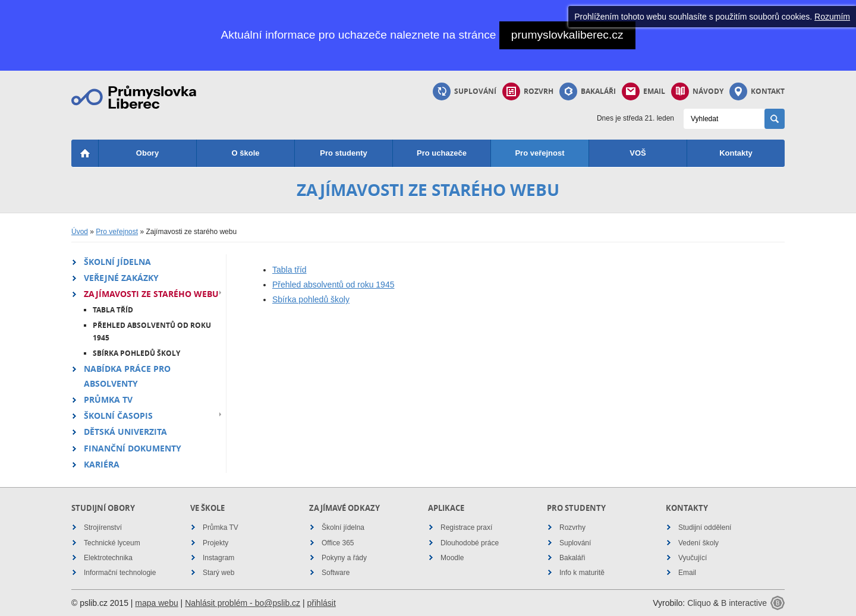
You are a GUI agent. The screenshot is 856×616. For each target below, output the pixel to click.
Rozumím (832, 17)
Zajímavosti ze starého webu (151, 294)
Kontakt (757, 91)
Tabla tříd (113, 310)
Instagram (218, 558)
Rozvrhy (572, 527)
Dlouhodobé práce (470, 543)
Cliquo (699, 603)
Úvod (80, 232)
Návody (697, 91)
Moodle (452, 558)
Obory (147, 153)
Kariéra (102, 464)
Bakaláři (588, 91)
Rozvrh (528, 91)
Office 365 (338, 543)
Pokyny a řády (344, 558)
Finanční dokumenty (133, 448)
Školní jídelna (117, 262)
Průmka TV (108, 399)
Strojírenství (103, 527)
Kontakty (736, 153)
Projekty (215, 543)
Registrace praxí (466, 527)
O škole (246, 153)
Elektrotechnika (108, 558)
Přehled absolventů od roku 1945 (152, 332)
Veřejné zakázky (121, 278)
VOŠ (638, 153)
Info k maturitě (582, 573)
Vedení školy (698, 543)
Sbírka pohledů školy (136, 353)
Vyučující (693, 558)
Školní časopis (118, 416)
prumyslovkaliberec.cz (567, 35)
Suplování (465, 91)
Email (643, 91)
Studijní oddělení (705, 527)
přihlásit (322, 603)
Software (336, 573)
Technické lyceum (112, 543)
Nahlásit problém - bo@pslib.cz (243, 603)
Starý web (218, 573)
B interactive (744, 603)
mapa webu (156, 603)
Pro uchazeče (442, 153)
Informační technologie (120, 573)
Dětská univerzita (125, 432)
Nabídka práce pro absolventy (127, 376)
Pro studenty (343, 153)
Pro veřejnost (539, 153)
